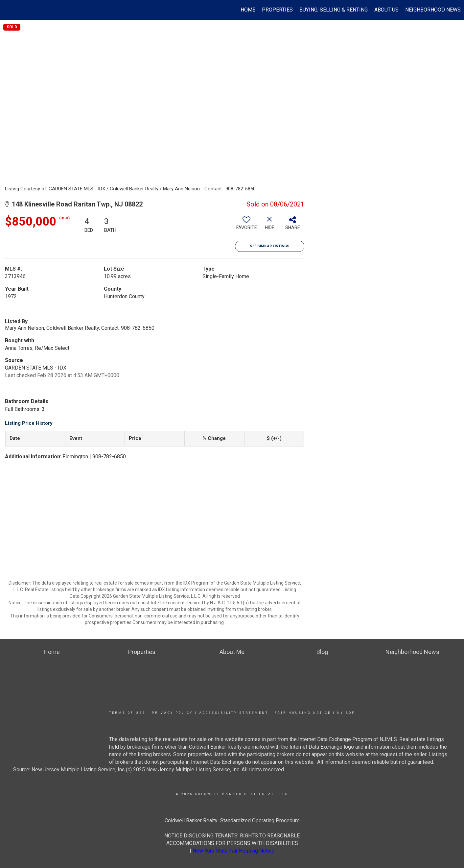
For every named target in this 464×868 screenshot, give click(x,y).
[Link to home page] (8, 10)
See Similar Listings (270, 246)
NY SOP (346, 713)
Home (248, 10)
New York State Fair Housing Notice (233, 851)
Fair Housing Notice (303, 713)
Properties (277, 10)
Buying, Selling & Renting (334, 10)
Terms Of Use (127, 713)
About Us (386, 10)
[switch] (246, 226)
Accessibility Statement (234, 713)
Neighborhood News (433, 10)
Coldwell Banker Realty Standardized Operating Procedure (232, 820)
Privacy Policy (172, 713)
